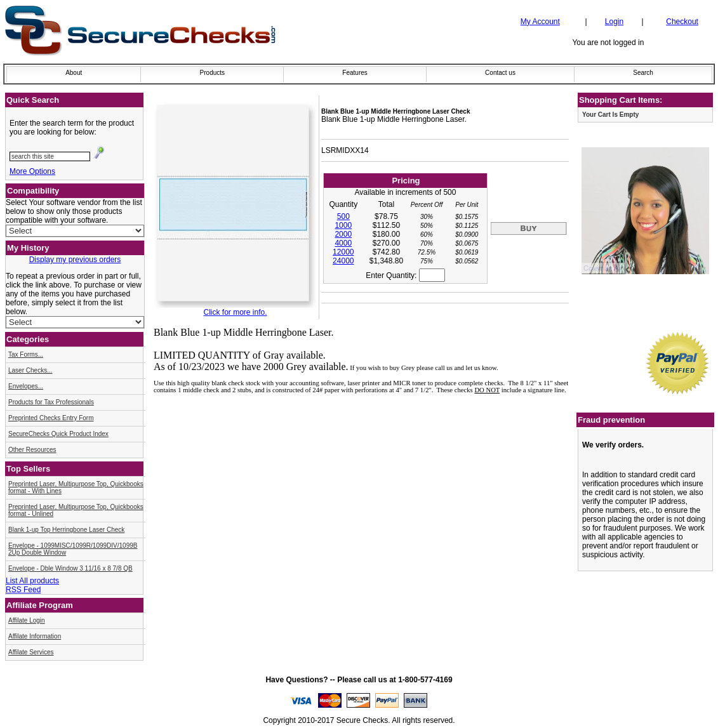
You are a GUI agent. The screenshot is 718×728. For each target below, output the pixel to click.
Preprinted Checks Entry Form (51, 418)
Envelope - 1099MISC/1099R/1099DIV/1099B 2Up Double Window (73, 549)
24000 (343, 261)
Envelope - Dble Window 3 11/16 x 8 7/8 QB (70, 568)
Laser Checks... (30, 370)
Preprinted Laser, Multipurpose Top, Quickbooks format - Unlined (76, 510)
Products (212, 73)
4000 (343, 243)
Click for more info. (235, 312)
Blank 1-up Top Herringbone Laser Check (66, 530)
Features (355, 73)
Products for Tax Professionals (51, 402)
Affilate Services (31, 652)
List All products (32, 581)
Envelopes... (26, 386)
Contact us (500, 73)
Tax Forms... (26, 354)
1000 (343, 225)
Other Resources (32, 450)
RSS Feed (23, 590)
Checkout (682, 22)
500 (343, 216)
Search (643, 73)
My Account (540, 22)
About (74, 73)
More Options (32, 171)
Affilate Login (27, 620)
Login (614, 22)
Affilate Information (35, 636)
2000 (343, 234)
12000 (343, 252)
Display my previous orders (75, 260)
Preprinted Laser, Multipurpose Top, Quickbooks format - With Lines (76, 487)
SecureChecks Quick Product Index (58, 434)
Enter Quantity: (405, 275)
